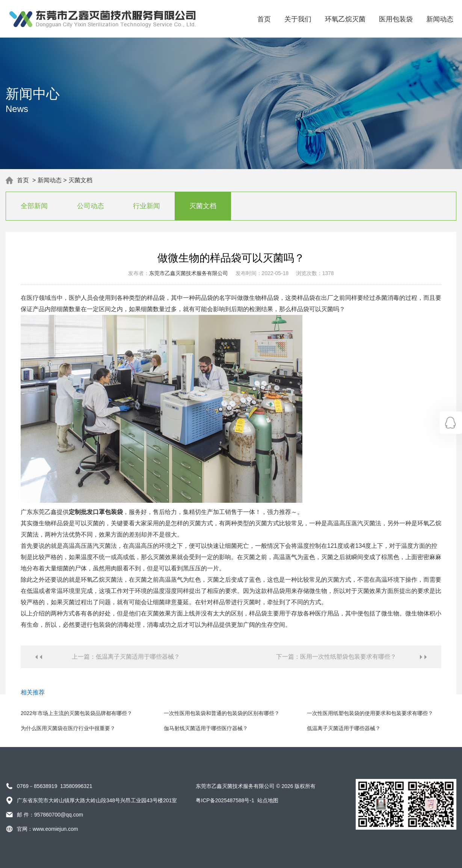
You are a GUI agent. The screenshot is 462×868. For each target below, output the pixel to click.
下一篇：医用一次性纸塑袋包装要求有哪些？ (336, 657)
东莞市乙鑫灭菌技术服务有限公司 (189, 273)
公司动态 (91, 206)
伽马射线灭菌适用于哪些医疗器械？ (206, 728)
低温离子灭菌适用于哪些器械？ (344, 728)
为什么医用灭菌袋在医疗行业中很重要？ (68, 728)
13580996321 (76, 786)
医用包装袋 (396, 19)
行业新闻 (146, 206)
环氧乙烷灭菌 (345, 19)
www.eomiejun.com (55, 829)
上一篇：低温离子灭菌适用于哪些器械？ (126, 657)
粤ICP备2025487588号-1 (225, 800)
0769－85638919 (37, 786)
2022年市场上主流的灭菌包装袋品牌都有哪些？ (76, 713)
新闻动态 (440, 19)
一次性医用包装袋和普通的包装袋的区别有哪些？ (222, 713)
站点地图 (268, 800)
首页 (264, 19)
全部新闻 (34, 206)
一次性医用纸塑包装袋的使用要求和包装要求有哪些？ (370, 713)
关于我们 (298, 19)
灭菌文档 (80, 180)
